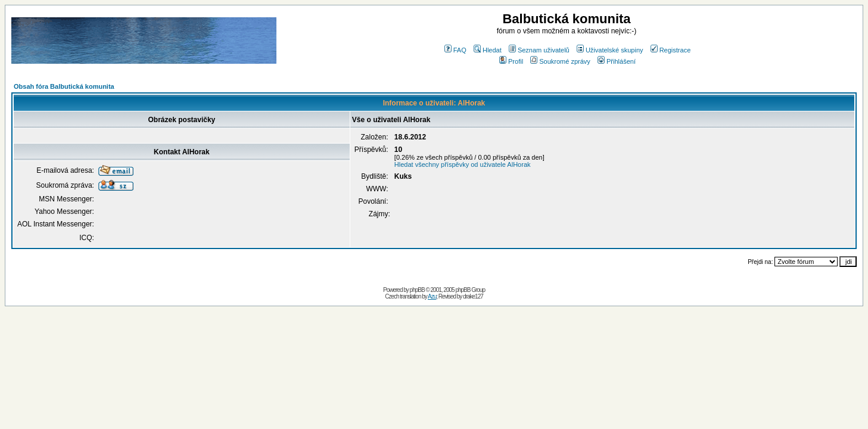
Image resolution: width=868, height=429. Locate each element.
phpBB (417, 290)
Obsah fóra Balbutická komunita (64, 86)
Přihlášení (617, 61)
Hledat (488, 50)
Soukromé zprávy (560, 61)
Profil (511, 61)
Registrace (671, 50)
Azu (432, 296)
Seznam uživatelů (539, 50)
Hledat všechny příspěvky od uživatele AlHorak (463, 164)
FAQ (455, 50)
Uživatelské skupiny (610, 50)
